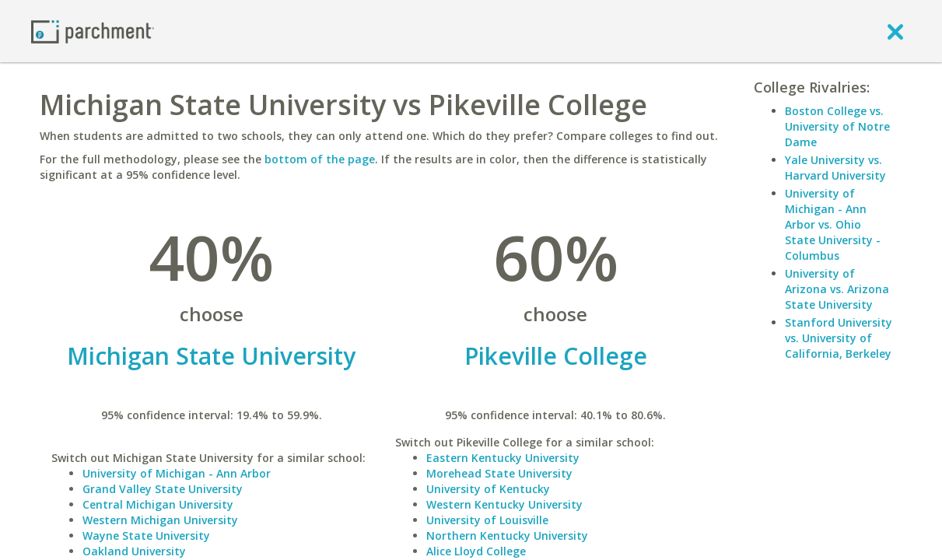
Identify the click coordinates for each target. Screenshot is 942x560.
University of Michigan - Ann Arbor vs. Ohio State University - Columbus (833, 224)
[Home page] (93, 31)
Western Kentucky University (504, 504)
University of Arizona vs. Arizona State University (837, 289)
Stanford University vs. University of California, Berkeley (839, 338)
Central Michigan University (158, 504)
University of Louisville (487, 520)
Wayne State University (146, 535)
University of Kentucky (488, 489)
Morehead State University (499, 473)
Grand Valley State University (163, 489)
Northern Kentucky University (507, 535)
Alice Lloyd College (476, 551)
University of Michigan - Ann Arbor (177, 473)
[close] (895, 31)
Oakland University (134, 551)
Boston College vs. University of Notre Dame (837, 126)
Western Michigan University (160, 520)
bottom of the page (320, 159)
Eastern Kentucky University (503, 458)
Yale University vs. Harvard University (835, 168)
